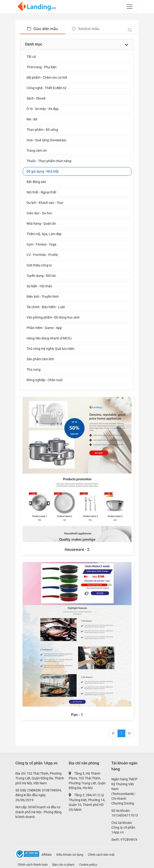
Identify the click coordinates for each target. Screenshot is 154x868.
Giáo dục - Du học (39, 213)
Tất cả (31, 57)
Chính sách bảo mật (101, 855)
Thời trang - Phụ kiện (42, 67)
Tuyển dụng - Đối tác (41, 276)
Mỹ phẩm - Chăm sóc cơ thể (47, 78)
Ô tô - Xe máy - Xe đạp (43, 109)
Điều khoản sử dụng (70, 855)
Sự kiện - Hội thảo (39, 286)
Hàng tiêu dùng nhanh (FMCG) (49, 338)
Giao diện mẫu (43, 29)
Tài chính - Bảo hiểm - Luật (46, 307)
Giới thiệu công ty (39, 265)
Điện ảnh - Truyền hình (43, 297)
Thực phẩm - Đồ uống (42, 130)
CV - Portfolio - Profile (42, 255)
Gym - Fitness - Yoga (41, 244)
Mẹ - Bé (32, 119)
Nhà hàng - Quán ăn (41, 224)
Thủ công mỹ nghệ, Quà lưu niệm (50, 349)
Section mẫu (86, 29)
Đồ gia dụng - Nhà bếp (43, 171)
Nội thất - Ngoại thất (41, 192)
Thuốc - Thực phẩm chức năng (49, 161)
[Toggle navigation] (130, 7)
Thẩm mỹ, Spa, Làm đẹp (44, 234)
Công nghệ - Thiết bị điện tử (46, 88)
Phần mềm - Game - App (44, 328)
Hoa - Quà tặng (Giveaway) (46, 140)
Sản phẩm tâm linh (40, 359)
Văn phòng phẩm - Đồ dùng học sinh (53, 317)
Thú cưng (34, 370)
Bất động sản (36, 182)
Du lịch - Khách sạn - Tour (45, 203)
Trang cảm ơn (37, 151)
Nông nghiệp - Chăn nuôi (45, 380)
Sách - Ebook (36, 98)
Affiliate (47, 855)
